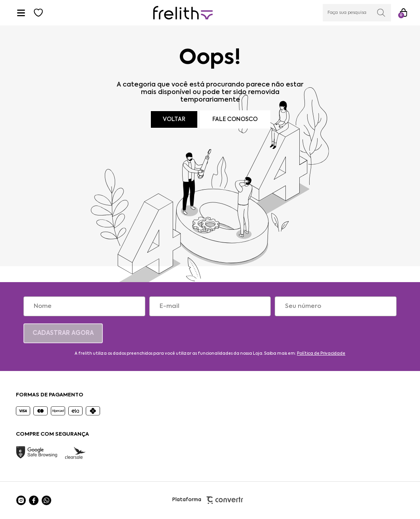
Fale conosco (235, 119)
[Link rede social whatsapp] (46, 500)
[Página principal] (183, 13)
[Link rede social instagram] (21, 500)
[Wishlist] (39, 13)
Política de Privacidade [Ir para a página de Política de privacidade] (321, 354)
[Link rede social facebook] (34, 500)
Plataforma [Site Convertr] (210, 500)
